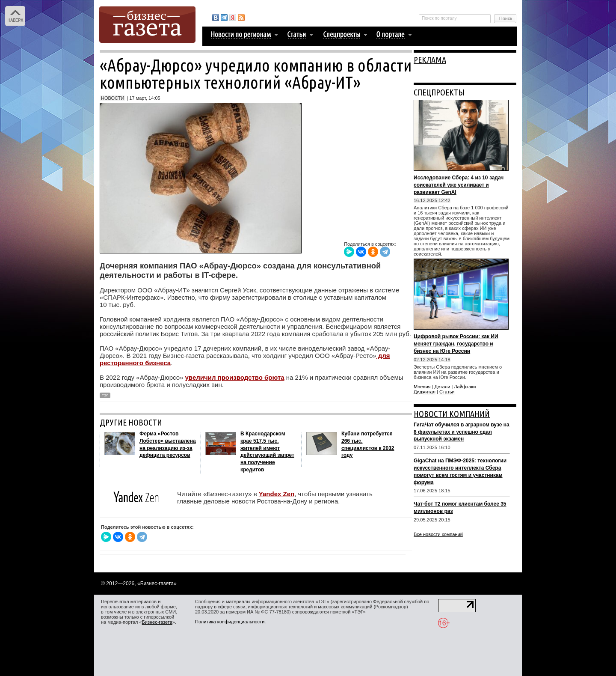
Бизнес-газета (157, 622)
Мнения (422, 387)
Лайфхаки (465, 387)
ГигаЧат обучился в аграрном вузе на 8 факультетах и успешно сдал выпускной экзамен (462, 432)
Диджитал (425, 392)
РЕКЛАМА (430, 60)
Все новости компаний (438, 534)
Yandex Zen (277, 494)
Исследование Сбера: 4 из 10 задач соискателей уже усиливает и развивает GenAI (459, 185)
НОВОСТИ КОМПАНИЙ (452, 414)
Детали (443, 387)
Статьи (447, 392)
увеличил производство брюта (235, 377)
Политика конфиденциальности (230, 622)
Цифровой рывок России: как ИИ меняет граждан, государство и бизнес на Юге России (456, 344)
